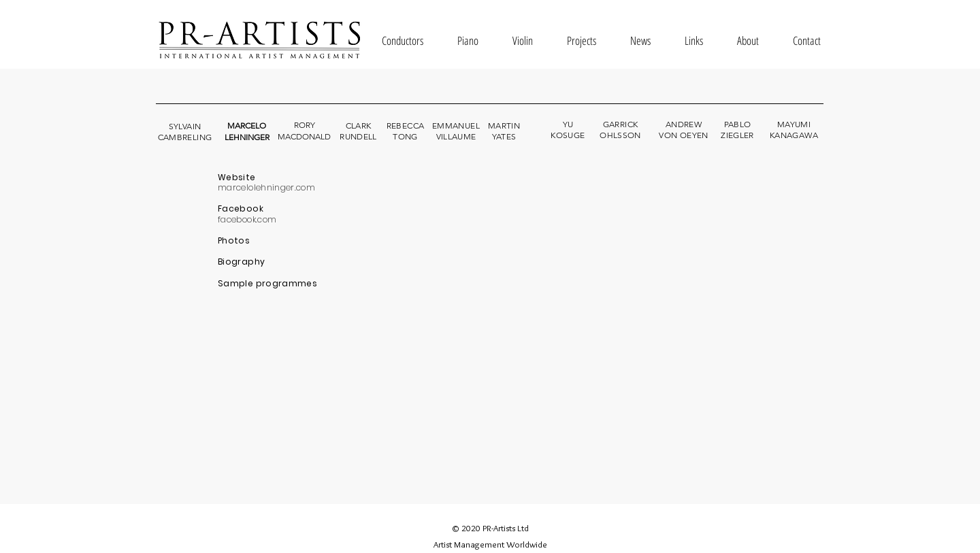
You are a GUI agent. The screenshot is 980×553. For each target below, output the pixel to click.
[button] (403, 40)
